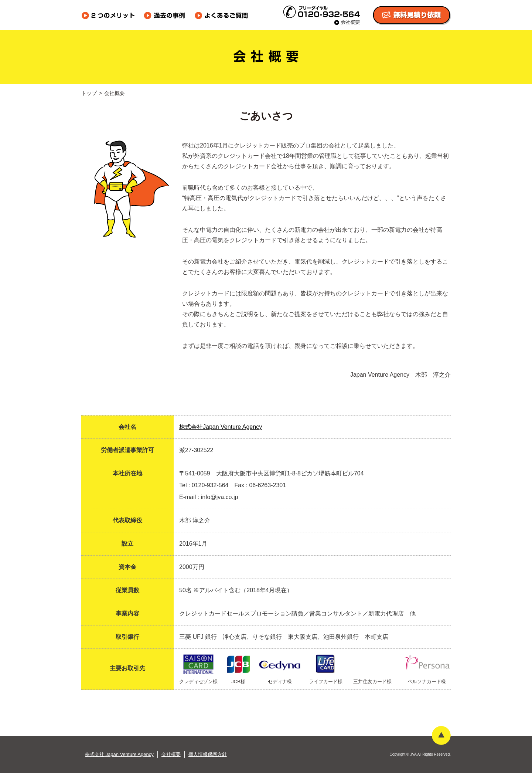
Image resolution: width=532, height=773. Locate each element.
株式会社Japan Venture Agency (221, 427)
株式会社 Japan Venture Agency (119, 754)
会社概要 (171, 754)
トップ (89, 93)
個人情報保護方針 (208, 754)
